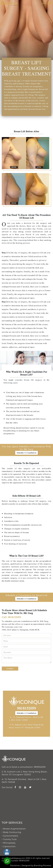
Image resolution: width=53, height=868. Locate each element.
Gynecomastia (11, 836)
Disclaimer (15, 866)
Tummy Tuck (10, 839)
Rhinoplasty (9, 843)
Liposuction (9, 846)
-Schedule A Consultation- (26, 453)
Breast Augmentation (14, 829)
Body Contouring (12, 832)
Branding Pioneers (43, 866)
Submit (10, 669)
